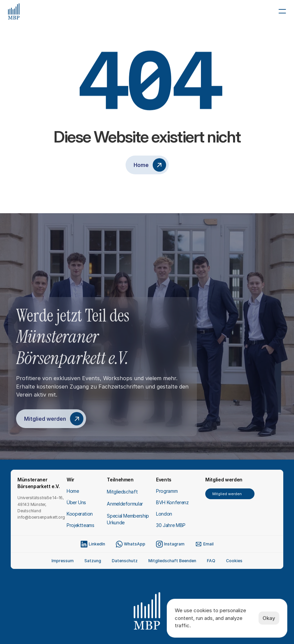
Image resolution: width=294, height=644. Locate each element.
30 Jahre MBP (171, 525)
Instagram (174, 544)
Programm (167, 491)
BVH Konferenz (172, 502)
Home (73, 491)
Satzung (93, 561)
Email (208, 544)
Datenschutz (125, 561)
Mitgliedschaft (122, 492)
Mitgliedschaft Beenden (172, 561)
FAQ (211, 561)
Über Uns (76, 502)
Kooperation (80, 514)
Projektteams (81, 525)
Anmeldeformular (125, 504)
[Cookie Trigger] (234, 561)
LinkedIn (97, 544)
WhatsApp (135, 544)
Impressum (63, 561)
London (164, 514)
